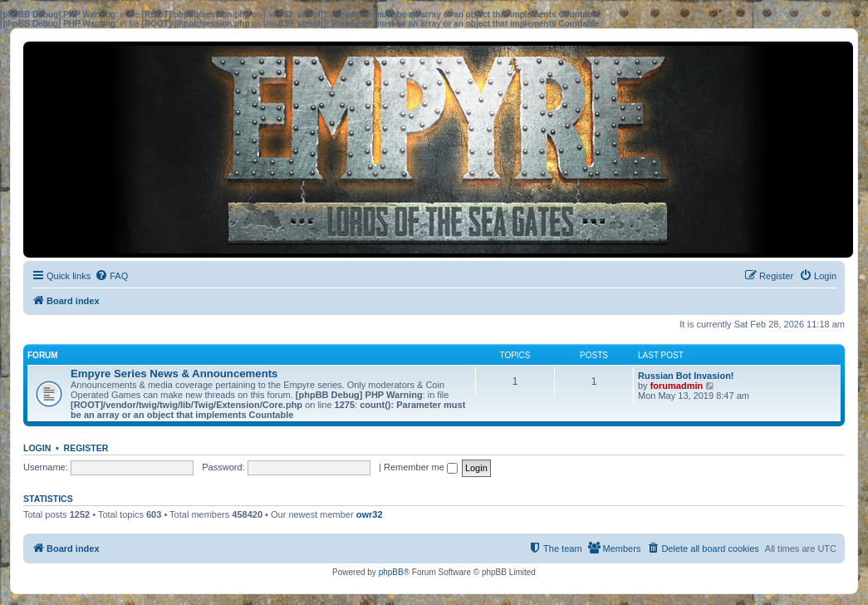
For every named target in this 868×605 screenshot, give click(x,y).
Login (37, 448)
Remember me (421, 467)
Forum (43, 355)
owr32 (370, 514)
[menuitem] (111, 276)
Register (86, 448)
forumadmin (677, 386)
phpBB (391, 572)
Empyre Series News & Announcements (174, 374)
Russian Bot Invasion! (686, 376)
